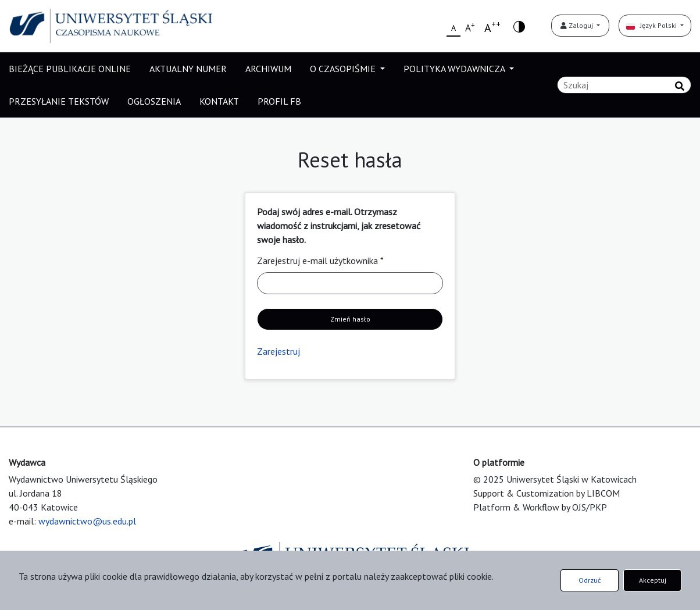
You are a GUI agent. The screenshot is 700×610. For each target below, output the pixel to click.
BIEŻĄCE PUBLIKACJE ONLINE (70, 69)
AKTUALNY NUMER (188, 69)
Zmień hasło (350, 319)
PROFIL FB (279, 101)
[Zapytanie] (624, 85)
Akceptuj (653, 580)
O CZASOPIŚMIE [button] (344, 69)
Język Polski (652, 25)
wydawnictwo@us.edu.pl (87, 521)
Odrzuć (590, 580)
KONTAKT (219, 101)
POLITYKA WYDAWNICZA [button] (455, 69)
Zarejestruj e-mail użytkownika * (320, 261)
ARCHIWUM (268, 69)
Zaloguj (578, 25)
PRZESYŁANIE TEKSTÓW (59, 101)
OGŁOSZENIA (154, 101)
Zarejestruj (278, 351)
